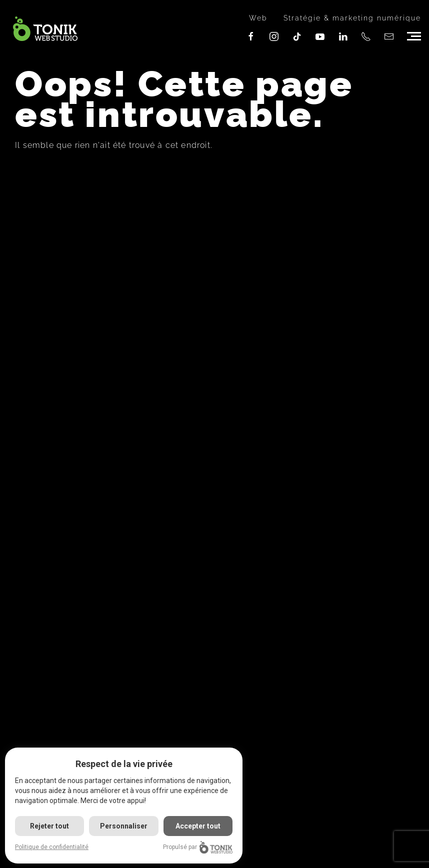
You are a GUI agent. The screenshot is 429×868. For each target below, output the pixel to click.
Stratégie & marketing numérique (352, 18)
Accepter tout (198, 826)
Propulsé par (198, 847)
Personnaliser (124, 826)
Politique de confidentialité (52, 847)
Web (258, 18)
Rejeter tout (49, 826)
